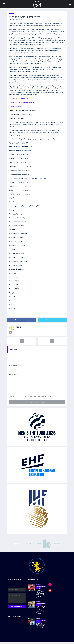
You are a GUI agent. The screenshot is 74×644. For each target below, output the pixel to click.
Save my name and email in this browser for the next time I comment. (31, 399)
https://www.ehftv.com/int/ (16, 107)
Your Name (12, 358)
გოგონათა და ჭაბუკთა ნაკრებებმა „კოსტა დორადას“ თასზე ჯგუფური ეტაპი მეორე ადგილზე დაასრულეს (41, 628)
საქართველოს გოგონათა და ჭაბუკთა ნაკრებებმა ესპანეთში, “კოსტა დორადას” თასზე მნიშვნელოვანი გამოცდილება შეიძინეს (40, 595)
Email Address (13, 367)
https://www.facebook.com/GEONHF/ (19, 99)
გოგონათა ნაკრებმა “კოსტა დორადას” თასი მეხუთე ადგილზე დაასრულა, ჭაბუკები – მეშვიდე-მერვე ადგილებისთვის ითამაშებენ (41, 612)
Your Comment (14, 376)
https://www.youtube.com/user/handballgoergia (22, 103)
